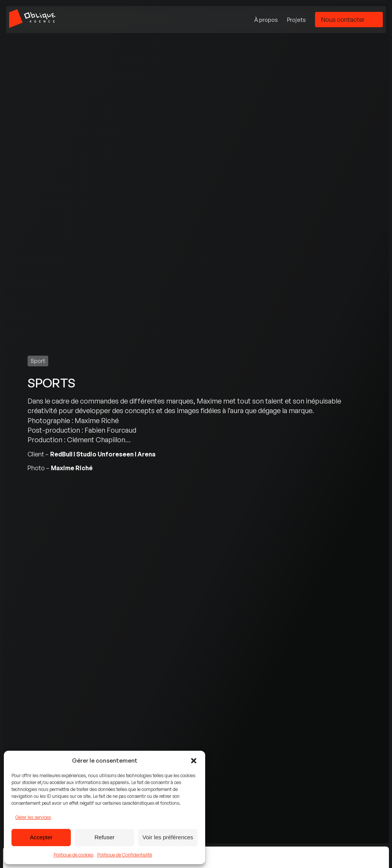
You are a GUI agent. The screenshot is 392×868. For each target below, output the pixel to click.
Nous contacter (343, 20)
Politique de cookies (73, 855)
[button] (194, 761)
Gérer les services (33, 817)
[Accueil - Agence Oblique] (32, 20)
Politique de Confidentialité (125, 855)
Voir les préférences (168, 837)
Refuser (105, 837)
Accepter (41, 837)
